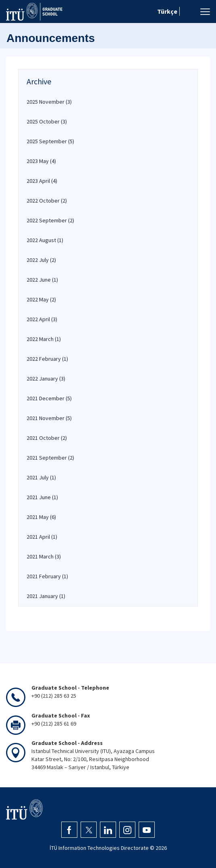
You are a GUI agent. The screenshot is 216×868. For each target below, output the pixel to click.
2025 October (47, 121)
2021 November (49, 418)
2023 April (42, 181)
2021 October (47, 438)
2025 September (50, 141)
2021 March (44, 556)
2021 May (41, 517)
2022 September (50, 220)
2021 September (50, 458)
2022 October (47, 201)
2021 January (46, 596)
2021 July (41, 477)
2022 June (42, 280)
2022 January (46, 379)
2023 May (41, 161)
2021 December (49, 398)
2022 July (41, 260)
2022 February (47, 359)
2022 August (45, 240)
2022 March (44, 339)
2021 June (42, 497)
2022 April (42, 319)
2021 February (47, 576)
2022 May (41, 299)
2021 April (42, 537)
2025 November (49, 102)
